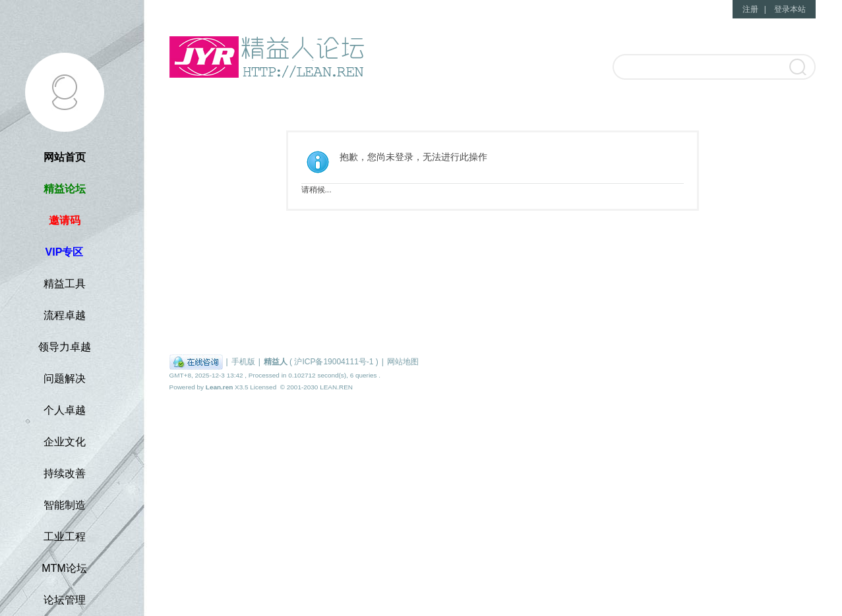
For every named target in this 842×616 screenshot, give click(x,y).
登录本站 (790, 9)
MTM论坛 (64, 568)
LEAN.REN (336, 387)
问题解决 (65, 378)
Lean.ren (219, 387)
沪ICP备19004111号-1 (334, 362)
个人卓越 (65, 410)
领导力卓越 (65, 347)
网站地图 (403, 362)
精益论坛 (65, 189)
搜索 (797, 68)
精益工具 (65, 284)
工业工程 (65, 537)
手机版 (243, 362)
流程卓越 (65, 315)
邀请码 (65, 220)
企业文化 (65, 442)
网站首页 (65, 157)
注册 (750, 9)
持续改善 (65, 473)
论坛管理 (65, 600)
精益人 (276, 362)
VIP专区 (65, 252)
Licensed (263, 387)
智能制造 (65, 505)
